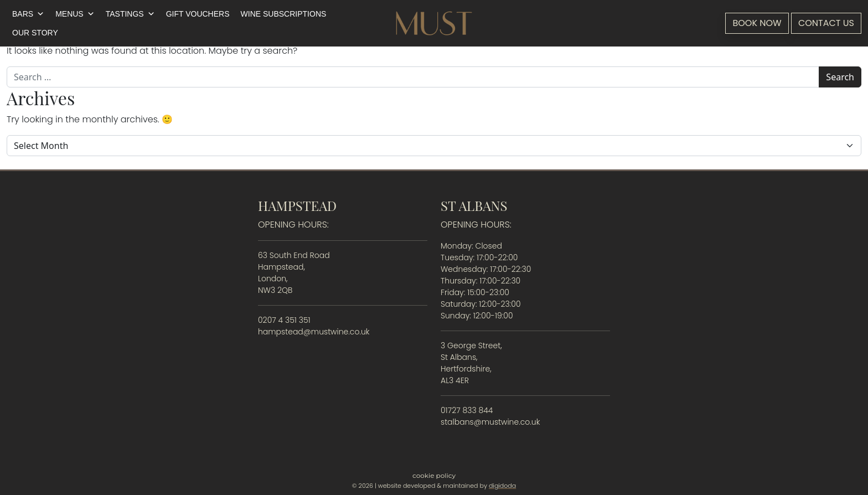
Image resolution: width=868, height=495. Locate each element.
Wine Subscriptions (284, 14)
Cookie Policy (434, 475)
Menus (75, 14)
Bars (28, 14)
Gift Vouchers (198, 14)
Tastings (130, 14)
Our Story (35, 33)
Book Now (757, 23)
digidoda (502, 486)
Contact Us (826, 23)
